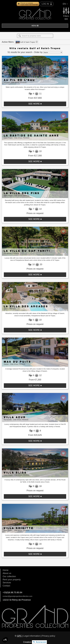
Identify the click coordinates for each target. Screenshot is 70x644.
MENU (35, 26)
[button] (5, 640)
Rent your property (12, 580)
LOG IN (47, 4)
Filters (66, 12)
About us (7, 573)
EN (65, 4)
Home (6, 570)
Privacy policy (49, 636)
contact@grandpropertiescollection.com (17, 596)
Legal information (32, 636)
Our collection (9, 576)
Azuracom (39, 642)
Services (7, 583)
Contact (6, 586)
